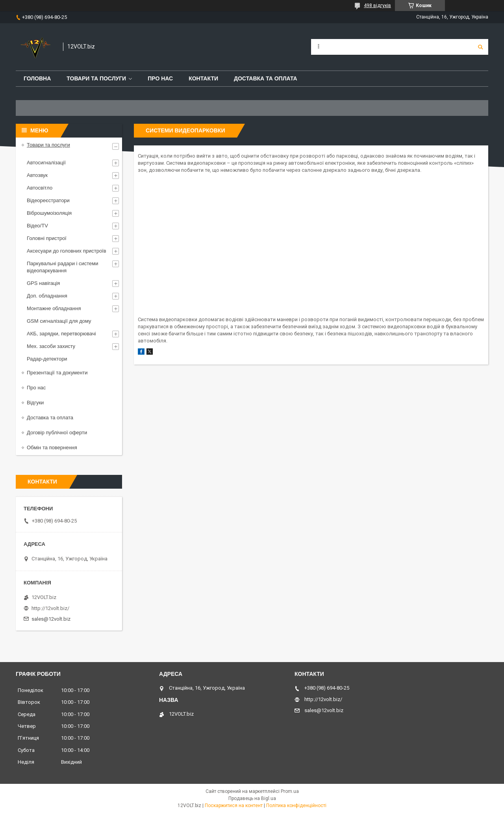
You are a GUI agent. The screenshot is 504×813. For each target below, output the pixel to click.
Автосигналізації (46, 163)
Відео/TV (37, 226)
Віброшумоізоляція (49, 213)
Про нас (160, 78)
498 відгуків (377, 6)
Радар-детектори (47, 359)
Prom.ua (290, 791)
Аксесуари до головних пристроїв (67, 251)
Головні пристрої (47, 238)
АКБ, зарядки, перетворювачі (61, 334)
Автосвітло (40, 188)
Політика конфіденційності (296, 806)
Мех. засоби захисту (51, 346)
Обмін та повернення (52, 447)
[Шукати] (480, 47)
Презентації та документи (57, 373)
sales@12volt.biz (51, 619)
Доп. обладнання (47, 296)
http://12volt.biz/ (50, 608)
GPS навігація (43, 283)
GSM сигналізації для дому (59, 321)
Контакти (203, 78)
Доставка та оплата (266, 78)
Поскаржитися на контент (234, 806)
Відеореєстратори (48, 200)
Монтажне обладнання (54, 308)
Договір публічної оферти (57, 433)
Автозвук (37, 175)
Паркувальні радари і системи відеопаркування (63, 267)
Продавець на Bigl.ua (252, 798)
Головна (37, 78)
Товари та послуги (96, 78)
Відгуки (35, 403)
